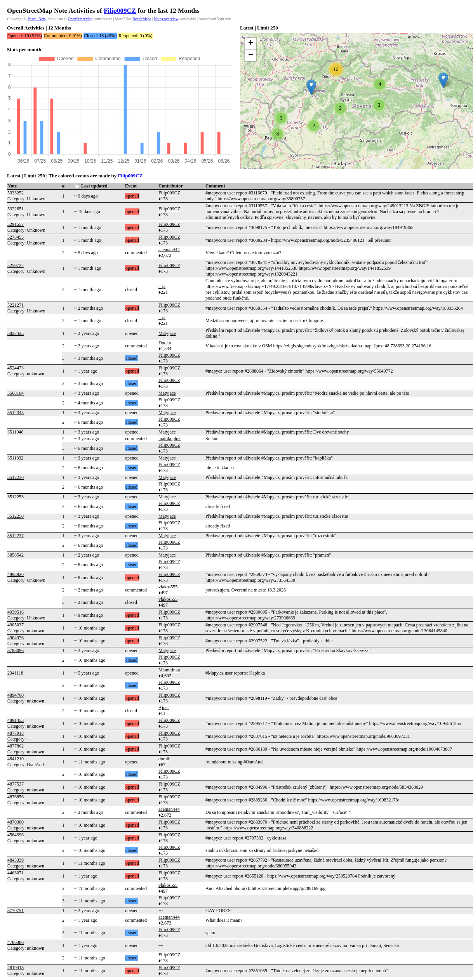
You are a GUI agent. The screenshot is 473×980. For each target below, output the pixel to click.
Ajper (164, 708)
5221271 (16, 305)
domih (164, 759)
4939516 (16, 612)
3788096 (16, 650)
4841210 (16, 759)
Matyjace (167, 333)
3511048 (16, 432)
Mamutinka (169, 670)
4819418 (16, 968)
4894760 (16, 695)
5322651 (16, 209)
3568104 (16, 393)
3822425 (16, 333)
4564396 (16, 835)
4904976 (16, 638)
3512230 (16, 477)
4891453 (16, 720)
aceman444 (169, 250)
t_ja (162, 286)
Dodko (165, 343)
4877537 (16, 784)
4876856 (16, 797)
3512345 (16, 413)
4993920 (16, 574)
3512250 (16, 516)
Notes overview (166, 19)
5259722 (16, 265)
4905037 (16, 625)
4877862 (16, 746)
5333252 (16, 193)
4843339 (16, 860)
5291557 (16, 224)
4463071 (16, 873)
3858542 (16, 555)
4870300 (16, 822)
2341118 (15, 673)
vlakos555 (168, 587)
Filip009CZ (120, 11)
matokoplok (170, 439)
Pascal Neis (37, 19)
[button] (311, 87)
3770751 (16, 911)
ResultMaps (142, 19)
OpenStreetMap (80, 19)
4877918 (16, 733)
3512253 (16, 497)
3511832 (16, 458)
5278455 (16, 237)
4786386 (16, 942)
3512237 (16, 536)
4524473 (16, 368)
